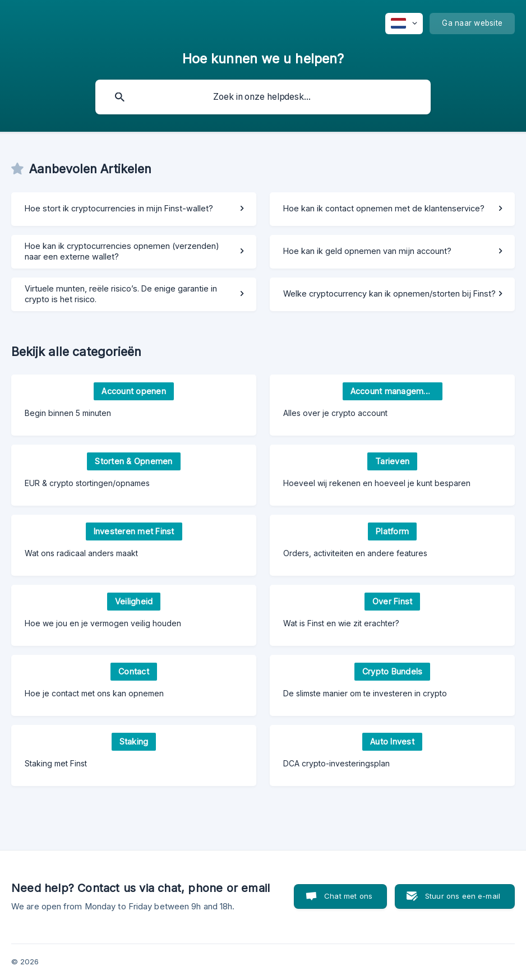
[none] (404, 24)
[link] (134, 209)
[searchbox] (263, 97)
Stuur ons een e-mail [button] (463, 896)
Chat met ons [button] (348, 896)
